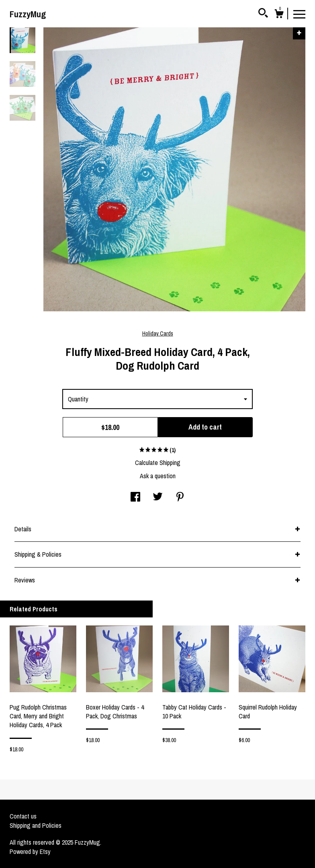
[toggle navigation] (299, 14)
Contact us (23, 816)
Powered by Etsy (30, 852)
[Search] (263, 14)
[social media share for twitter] (158, 498)
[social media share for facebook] (135, 498)
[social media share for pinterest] (180, 498)
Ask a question (158, 476)
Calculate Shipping (158, 463)
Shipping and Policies (36, 825)
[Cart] (279, 15)
